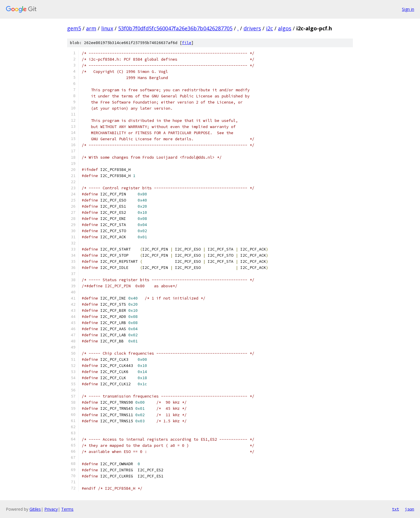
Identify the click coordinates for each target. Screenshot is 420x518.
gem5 (74, 28)
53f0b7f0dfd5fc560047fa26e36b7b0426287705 (175, 28)
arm (91, 28)
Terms (67, 509)
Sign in (408, 9)
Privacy (51, 509)
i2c (269, 28)
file (187, 43)
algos (285, 28)
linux (107, 28)
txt (395, 509)
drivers (252, 28)
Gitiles (35, 509)
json (409, 509)
